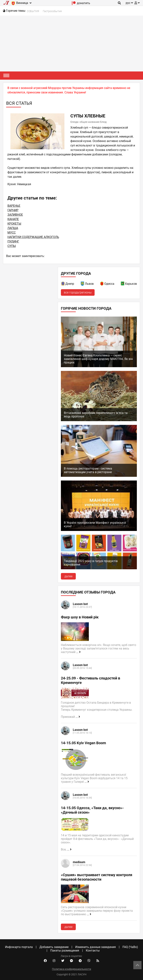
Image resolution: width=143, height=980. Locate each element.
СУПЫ (12, 246)
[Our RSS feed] (98, 961)
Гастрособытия (52, 11)
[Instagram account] (54, 961)
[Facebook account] (45, 961)
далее (68, 576)
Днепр (70, 284)
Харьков (131, 284)
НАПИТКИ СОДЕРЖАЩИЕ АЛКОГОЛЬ (33, 237)
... (78, 652)
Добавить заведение (54, 947)
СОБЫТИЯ (33, 11)
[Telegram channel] (80, 961)
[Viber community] (89, 961)
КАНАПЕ (13, 219)
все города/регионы (78, 292)
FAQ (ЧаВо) (130, 947)
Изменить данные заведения (96, 947)
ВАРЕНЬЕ (14, 206)
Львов (89, 284)
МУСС (12, 233)
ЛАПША (13, 228)
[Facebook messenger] (71, 961)
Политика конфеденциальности (71, 969)
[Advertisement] (71, 44)
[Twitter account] (63, 961)
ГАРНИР (13, 210)
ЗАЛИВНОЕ (15, 215)
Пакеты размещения (65, 951)
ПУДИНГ (13, 241)
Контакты (93, 951)
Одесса (109, 284)
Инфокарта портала (19, 947)
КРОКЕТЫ (14, 224)
